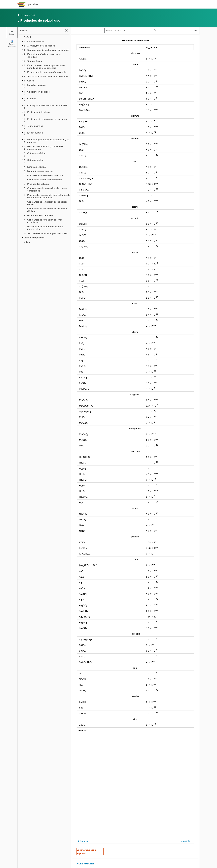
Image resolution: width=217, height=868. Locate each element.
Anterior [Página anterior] (82, 841)
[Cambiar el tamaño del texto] (196, 31)
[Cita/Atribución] (135, 864)
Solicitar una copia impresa (87, 852)
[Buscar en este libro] (128, 31)
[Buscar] (155, 31)
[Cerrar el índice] (12, 32)
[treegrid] (44, 139)
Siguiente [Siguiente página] (187, 841)
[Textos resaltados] (12, 43)
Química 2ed (26, 15)
